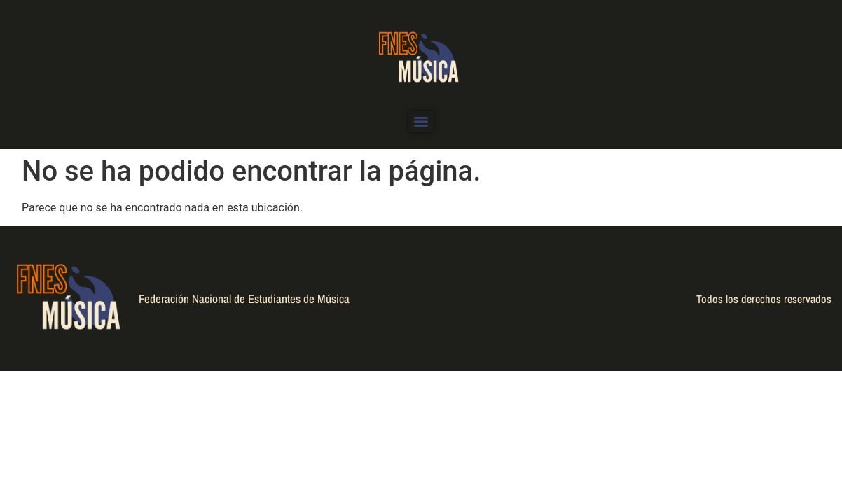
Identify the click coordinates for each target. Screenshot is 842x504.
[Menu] (421, 122)
